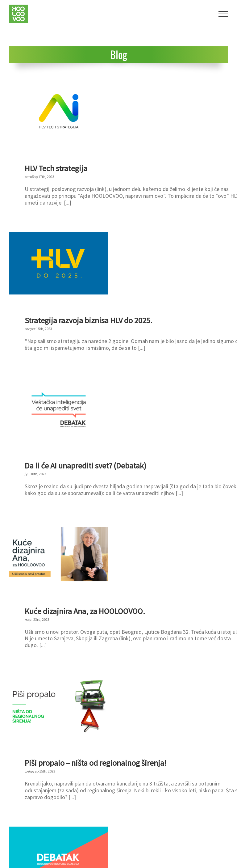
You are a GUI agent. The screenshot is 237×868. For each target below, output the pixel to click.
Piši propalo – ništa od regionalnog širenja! (96, 763)
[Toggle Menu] (223, 14)
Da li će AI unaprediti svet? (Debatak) (85, 466)
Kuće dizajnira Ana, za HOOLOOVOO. (85, 611)
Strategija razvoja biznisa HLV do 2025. (89, 320)
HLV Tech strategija (56, 168)
